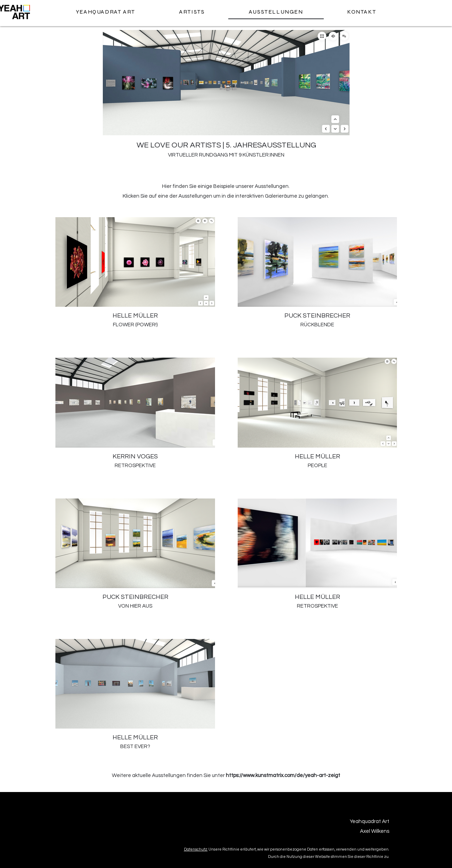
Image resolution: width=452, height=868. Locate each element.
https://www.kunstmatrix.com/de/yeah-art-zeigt (283, 775)
